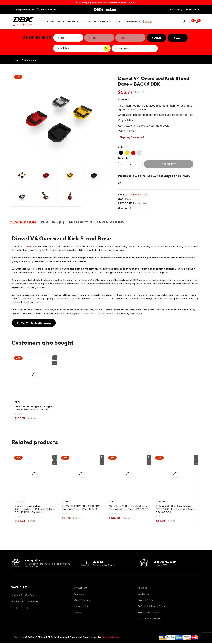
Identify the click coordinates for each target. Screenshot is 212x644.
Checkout (79, 595)
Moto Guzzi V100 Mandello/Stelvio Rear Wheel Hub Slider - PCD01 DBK (128, 509)
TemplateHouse (111, 638)
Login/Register (183, 22)
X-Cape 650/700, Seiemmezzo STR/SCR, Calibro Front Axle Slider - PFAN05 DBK (176, 509)
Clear (178, 38)
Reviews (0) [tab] (59, 222)
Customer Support (166, 562)
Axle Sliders (28, 60)
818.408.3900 (47, 10)
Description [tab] (25, 222)
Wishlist (78, 613)
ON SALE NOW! (193, 9)
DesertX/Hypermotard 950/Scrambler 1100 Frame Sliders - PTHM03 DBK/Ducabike (35, 509)
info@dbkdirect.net (24, 10)
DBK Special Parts (138, 195)
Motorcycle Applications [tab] (108, 222)
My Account (81, 589)
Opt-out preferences (149, 619)
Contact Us (144, 595)
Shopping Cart (82, 607)
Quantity (123, 158)
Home (15, 60)
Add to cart (169, 164)
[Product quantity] (130, 164)
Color (121, 147)
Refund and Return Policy (151, 607)
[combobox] (135, 48)
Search (157, 38)
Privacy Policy (146, 601)
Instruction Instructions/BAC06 (36, 323)
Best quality (33, 561)
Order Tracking (175, 9)
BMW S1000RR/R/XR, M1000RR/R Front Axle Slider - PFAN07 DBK (81, 507)
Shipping (100, 562)
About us (142, 589)
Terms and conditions (149, 613)
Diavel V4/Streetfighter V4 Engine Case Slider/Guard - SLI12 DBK (34, 408)
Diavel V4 (30, 246)
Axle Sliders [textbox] (122, 48)
